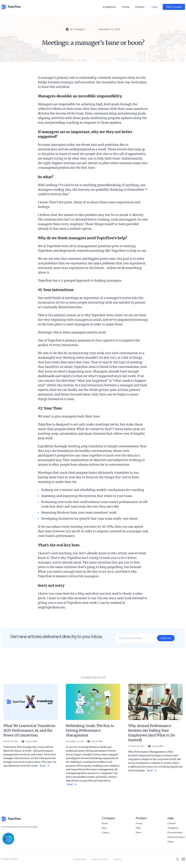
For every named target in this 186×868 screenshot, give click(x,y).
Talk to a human (174, 7)
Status (171, 842)
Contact (172, 823)
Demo (139, 832)
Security (117, 859)
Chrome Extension (176, 837)
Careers (106, 832)
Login (154, 7)
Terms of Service (100, 859)
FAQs (138, 828)
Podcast (140, 7)
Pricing (125, 7)
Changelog (173, 828)
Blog (104, 828)
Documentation (175, 832)
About (105, 823)
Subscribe (166, 638)
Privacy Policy (80, 859)
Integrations (109, 7)
